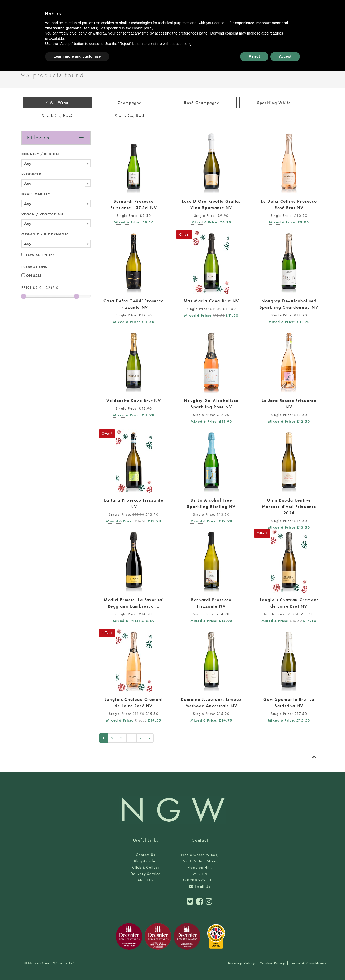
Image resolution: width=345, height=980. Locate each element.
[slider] (24, 296)
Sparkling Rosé (57, 116)
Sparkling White (274, 103)
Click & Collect (146, 867)
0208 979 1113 (200, 880)
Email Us (200, 886)
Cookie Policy (272, 963)
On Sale (32, 276)
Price (27, 288)
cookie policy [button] (143, 28)
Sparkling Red (130, 116)
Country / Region (40, 154)
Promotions (34, 267)
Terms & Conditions (308, 963)
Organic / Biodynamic (45, 234)
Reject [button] (254, 56)
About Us (146, 880)
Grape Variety (36, 194)
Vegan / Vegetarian (42, 214)
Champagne (130, 103)
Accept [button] (285, 56)
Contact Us (146, 855)
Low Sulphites (38, 255)
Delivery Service (146, 874)
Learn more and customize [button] (77, 56)
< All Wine (57, 102)
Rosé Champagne (202, 103)
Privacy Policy (242, 963)
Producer (31, 174)
